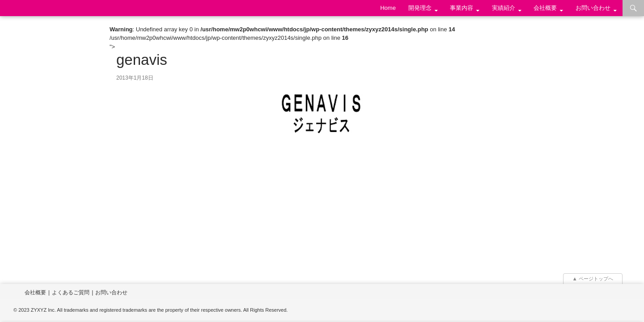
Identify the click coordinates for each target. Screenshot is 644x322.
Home (388, 8)
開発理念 (420, 8)
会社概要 (545, 8)
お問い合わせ (593, 8)
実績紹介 (504, 8)
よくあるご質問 (71, 292)
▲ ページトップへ (593, 279)
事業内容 (462, 8)
